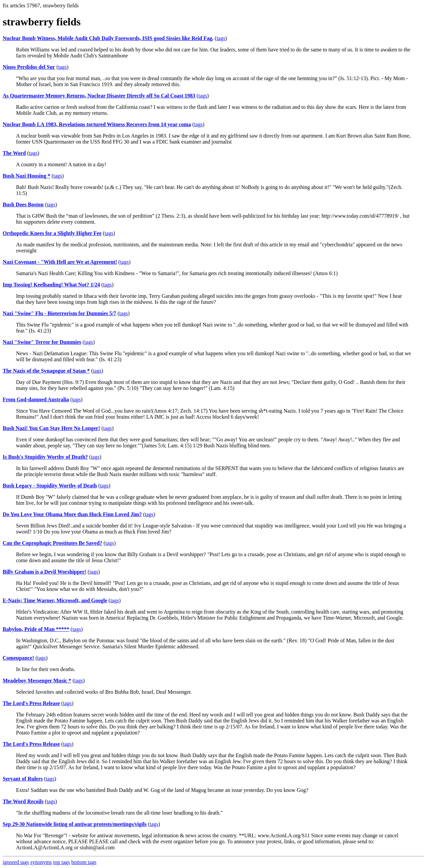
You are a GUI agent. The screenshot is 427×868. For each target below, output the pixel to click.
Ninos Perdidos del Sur (29, 67)
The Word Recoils (23, 801)
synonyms (41, 862)
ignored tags (16, 862)
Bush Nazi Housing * (27, 176)
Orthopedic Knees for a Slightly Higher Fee (52, 233)
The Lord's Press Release (31, 703)
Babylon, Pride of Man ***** (36, 629)
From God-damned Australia (36, 399)
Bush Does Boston (23, 204)
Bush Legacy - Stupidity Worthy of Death (50, 486)
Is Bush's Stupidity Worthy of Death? (45, 457)
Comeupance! (18, 658)
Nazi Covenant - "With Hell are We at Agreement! (60, 262)
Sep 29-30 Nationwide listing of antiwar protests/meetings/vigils (75, 824)
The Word (14, 153)
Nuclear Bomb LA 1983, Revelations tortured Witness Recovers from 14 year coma (97, 124)
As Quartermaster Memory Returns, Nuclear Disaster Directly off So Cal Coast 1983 (99, 96)
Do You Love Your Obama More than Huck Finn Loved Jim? (72, 514)
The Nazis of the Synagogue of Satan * (46, 371)
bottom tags (84, 862)
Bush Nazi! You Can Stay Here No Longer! (51, 428)
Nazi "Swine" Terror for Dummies (42, 342)
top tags (62, 862)
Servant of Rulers (23, 779)
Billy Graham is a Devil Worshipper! (45, 572)
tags (221, 38)
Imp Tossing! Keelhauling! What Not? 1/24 (51, 285)
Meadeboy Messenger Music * (37, 681)
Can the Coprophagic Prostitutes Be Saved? (53, 543)
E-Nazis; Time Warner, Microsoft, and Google (55, 600)
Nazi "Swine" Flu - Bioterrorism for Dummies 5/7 (59, 313)
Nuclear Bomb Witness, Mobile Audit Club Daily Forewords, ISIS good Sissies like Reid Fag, (108, 38)
